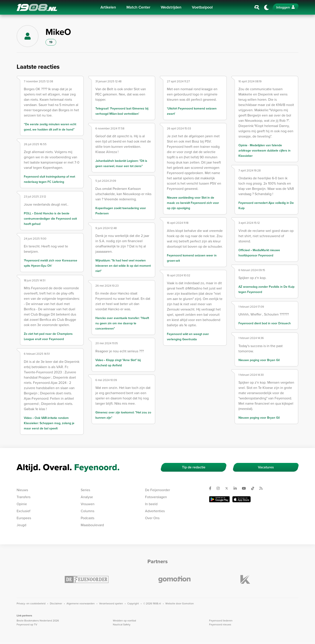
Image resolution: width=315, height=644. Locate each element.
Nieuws (22, 490)
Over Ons (152, 518)
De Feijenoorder (157, 490)
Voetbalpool (202, 7)
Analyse (87, 497)
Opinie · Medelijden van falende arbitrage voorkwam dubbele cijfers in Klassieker (264, 151)
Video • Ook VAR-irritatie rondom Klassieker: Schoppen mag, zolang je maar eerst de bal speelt (49, 423)
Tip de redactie (194, 467)
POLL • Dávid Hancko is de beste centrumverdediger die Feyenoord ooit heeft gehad (50, 219)
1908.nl (37, 7)
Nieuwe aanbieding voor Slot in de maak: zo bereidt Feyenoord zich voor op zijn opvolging (193, 203)
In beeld (151, 504)
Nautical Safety (122, 625)
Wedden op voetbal (124, 621)
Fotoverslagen (156, 497)
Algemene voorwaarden (81, 603)
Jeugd (21, 525)
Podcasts (87, 518)
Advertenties (155, 511)
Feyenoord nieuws (220, 625)
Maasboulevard (92, 525)
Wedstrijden (171, 7)
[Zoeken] (257, 7)
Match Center (138, 7)
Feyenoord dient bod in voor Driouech (265, 323)
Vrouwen (88, 504)
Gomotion (188, 603)
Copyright (133, 603)
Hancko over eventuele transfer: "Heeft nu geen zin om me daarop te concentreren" (122, 323)
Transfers (24, 497)
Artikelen (108, 7)
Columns (87, 511)
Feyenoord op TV (27, 625)
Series (85, 490)
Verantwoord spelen (111, 603)
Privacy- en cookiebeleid (31, 603)
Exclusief (24, 511)
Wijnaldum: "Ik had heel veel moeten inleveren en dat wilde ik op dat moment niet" (123, 266)
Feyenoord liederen (221, 621)
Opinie (22, 504)
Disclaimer (56, 603)
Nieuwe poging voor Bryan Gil (259, 360)
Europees (24, 518)
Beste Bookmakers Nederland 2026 (38, 621)
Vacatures (266, 467)
